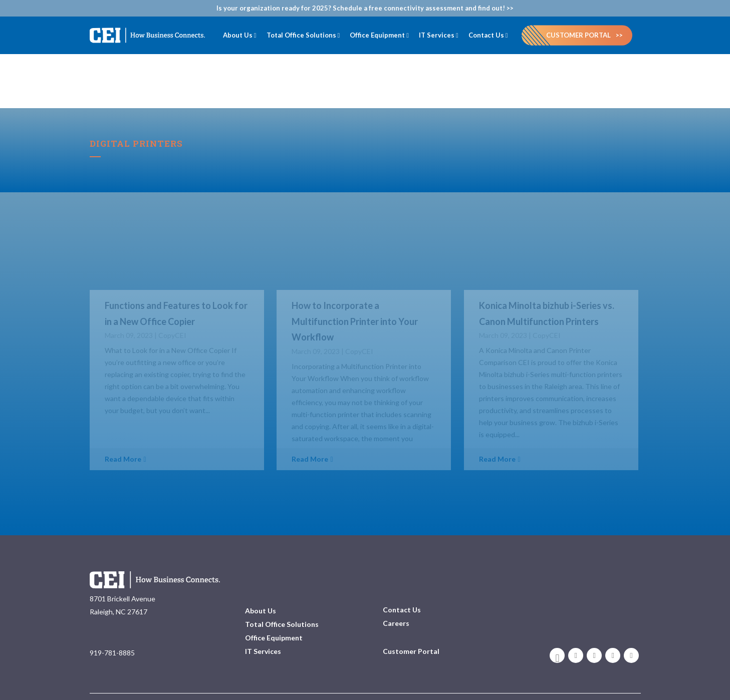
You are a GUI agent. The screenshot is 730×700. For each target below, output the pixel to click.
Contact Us (402, 590)
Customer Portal (578, 35)
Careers (396, 603)
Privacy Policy (621, 683)
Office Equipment (274, 618)
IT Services (263, 631)
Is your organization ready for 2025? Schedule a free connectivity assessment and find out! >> (365, 8)
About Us (261, 591)
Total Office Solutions (282, 604)
